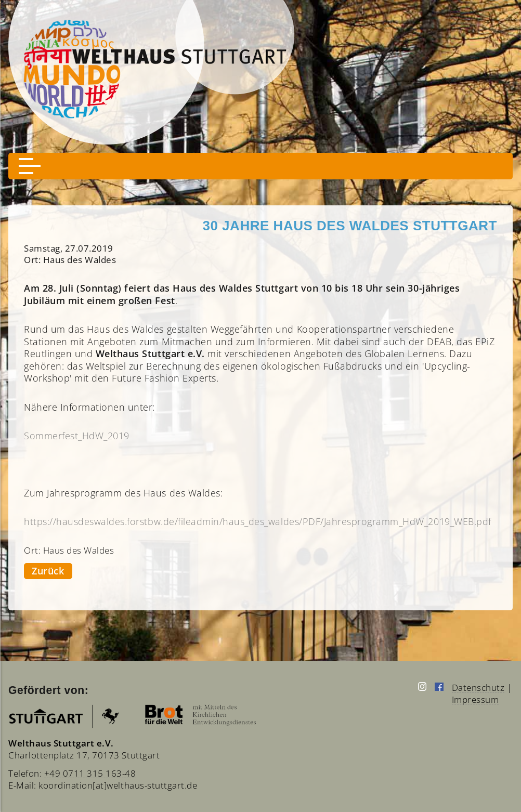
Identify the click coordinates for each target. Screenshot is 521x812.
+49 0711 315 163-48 (90, 773)
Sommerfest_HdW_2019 (77, 436)
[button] (30, 166)
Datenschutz (478, 687)
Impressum (476, 699)
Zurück (48, 571)
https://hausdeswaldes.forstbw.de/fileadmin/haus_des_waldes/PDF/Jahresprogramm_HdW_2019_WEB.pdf (258, 521)
